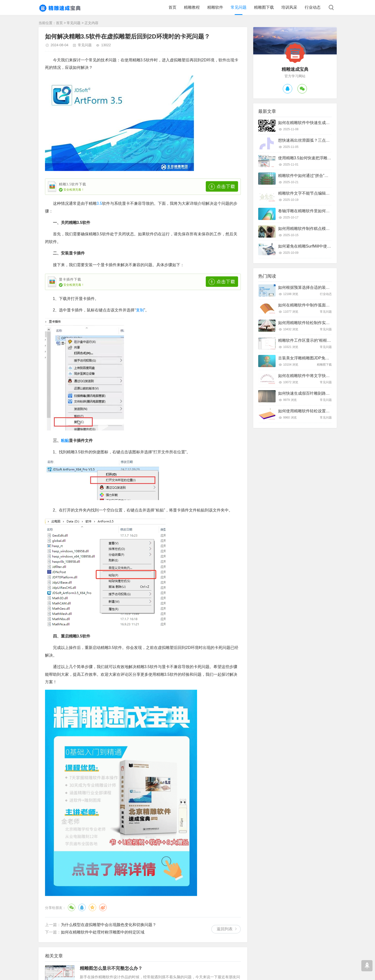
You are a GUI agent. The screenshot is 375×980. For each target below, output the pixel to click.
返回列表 (225, 929)
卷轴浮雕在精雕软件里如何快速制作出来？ (316, 211)
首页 (172, 7)
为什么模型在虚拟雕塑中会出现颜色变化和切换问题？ (109, 925)
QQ (82, 907)
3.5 (99, 203)
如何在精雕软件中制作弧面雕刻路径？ (312, 305)
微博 (103, 907)
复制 (140, 310)
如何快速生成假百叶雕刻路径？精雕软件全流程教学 (324, 393)
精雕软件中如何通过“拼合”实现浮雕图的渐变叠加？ (323, 176)
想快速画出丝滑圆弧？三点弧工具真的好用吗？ (320, 140)
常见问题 (239, 7)
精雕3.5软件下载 (73, 184)
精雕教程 (192, 7)
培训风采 (289, 7)
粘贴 (65, 441)
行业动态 (313, 7)
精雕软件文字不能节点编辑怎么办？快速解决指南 (322, 193)
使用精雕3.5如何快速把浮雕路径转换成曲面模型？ (323, 158)
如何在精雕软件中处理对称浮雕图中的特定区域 (103, 932)
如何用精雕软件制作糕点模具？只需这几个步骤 (320, 229)
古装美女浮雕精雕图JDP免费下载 (308, 358)
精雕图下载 (264, 7)
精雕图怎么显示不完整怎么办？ (111, 968)
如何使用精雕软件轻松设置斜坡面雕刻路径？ (318, 411)
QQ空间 (92, 907)
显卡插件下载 (70, 279)
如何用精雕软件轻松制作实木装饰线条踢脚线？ (320, 323)
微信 (72, 907)
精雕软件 (215, 7)
